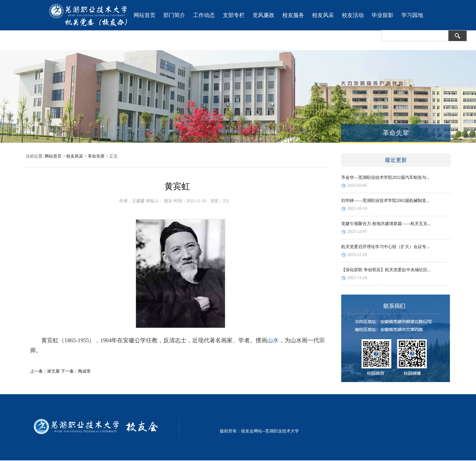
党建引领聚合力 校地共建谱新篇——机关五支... (386, 224)
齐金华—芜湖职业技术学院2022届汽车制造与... (385, 178)
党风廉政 (263, 15)
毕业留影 (382, 15)
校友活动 (353, 15)
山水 (273, 340)
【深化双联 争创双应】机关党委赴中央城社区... (386, 270)
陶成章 (84, 371)
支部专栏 (234, 15)
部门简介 (174, 15)
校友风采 (323, 15)
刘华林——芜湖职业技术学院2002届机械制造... (385, 201)
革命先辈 (96, 156)
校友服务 (293, 15)
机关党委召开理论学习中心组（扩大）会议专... (385, 247)
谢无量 (53, 371)
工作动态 (204, 15)
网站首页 (144, 15)
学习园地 (412, 15)
